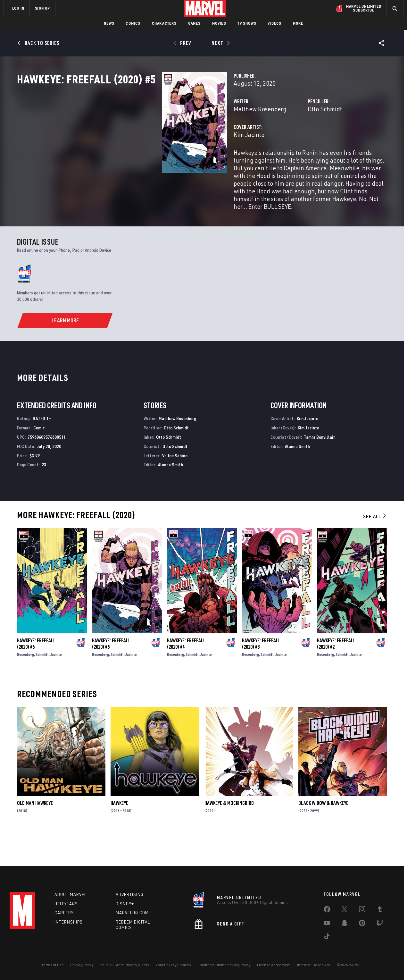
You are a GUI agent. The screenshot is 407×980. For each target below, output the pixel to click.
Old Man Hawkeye (35, 832)
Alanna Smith (170, 494)
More (298, 23)
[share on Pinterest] (362, 924)
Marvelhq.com (132, 913)
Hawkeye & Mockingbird (229, 832)
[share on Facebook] (327, 911)
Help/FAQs (66, 904)
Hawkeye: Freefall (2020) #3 (261, 673)
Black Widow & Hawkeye (323, 832)
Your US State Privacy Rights (125, 965)
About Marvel (71, 894)
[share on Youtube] (327, 924)
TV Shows (247, 23)
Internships (69, 922)
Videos (274, 23)
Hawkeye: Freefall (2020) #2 (336, 673)
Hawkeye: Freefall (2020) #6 (36, 673)
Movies (219, 23)
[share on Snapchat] (345, 924)
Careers (64, 913)
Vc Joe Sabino (175, 485)
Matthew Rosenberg (159, 137)
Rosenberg (25, 684)
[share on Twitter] (345, 910)
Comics (133, 23)
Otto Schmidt (274, 137)
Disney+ (125, 904)
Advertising (130, 894)
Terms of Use (53, 965)
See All (375, 546)
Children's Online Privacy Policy (224, 965)
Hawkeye (119, 832)
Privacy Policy (82, 965)
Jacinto (56, 684)
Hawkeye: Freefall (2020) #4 (186, 673)
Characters (164, 23)
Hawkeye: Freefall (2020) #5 (111, 673)
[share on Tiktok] (327, 938)
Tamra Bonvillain (320, 466)
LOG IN (18, 8)
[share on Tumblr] (380, 910)
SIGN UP (42, 8)
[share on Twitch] (380, 924)
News (109, 23)
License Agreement (274, 965)
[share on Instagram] (362, 910)
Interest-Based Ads (314, 965)
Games (194, 23)
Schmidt (42, 684)
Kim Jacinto (148, 163)
